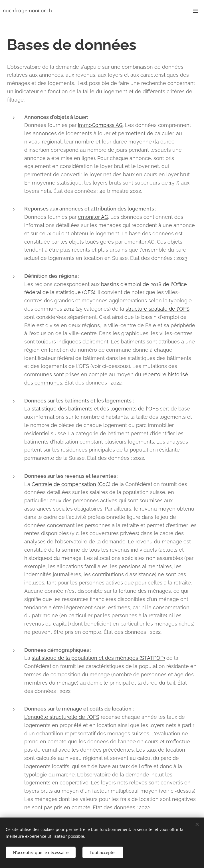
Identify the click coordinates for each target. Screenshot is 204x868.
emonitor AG (93, 217)
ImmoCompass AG (100, 125)
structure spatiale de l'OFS (157, 309)
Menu (195, 11)
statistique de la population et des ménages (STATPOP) (98, 658)
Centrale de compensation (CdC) (71, 484)
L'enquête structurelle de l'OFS (62, 717)
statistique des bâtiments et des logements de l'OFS (95, 409)
